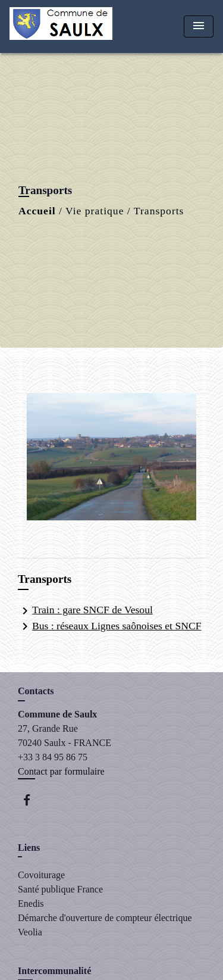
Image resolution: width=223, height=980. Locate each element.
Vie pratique (95, 211)
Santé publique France (60, 889)
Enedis (31, 903)
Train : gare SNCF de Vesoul (85, 611)
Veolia (30, 932)
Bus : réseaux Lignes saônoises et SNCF (109, 626)
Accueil (37, 211)
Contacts (36, 691)
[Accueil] (61, 26)
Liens (29, 848)
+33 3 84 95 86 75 (53, 757)
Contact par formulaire (61, 771)
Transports (159, 211)
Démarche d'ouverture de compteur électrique (105, 918)
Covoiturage (41, 875)
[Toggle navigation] (199, 26)
